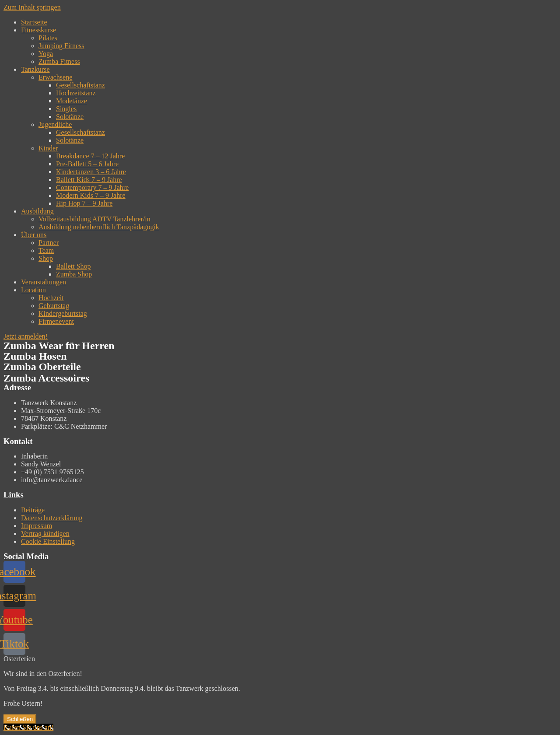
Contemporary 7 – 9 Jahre (92, 187)
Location (33, 290)
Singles (66, 109)
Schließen (20, 719)
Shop (46, 258)
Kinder (48, 148)
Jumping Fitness (61, 46)
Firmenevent (56, 321)
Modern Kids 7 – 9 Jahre (91, 195)
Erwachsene (55, 77)
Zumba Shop (74, 274)
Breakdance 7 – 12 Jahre (90, 156)
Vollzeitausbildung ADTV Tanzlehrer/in (94, 219)
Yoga (46, 54)
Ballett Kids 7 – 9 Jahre (89, 180)
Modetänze (72, 101)
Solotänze (70, 117)
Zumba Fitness (59, 61)
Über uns (34, 235)
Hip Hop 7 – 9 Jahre (84, 203)
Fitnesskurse (38, 30)
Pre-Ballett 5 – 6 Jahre (87, 164)
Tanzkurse (35, 69)
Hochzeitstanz (76, 93)
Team (46, 250)
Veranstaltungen (44, 282)
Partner (49, 243)
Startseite (34, 22)
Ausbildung (37, 211)
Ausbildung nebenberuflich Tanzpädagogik (99, 227)
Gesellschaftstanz (80, 85)
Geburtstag (54, 306)
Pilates (48, 38)
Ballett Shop (73, 266)
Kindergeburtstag (63, 313)
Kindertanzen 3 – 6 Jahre (91, 172)
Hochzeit (51, 298)
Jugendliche (55, 124)
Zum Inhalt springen (32, 7)
